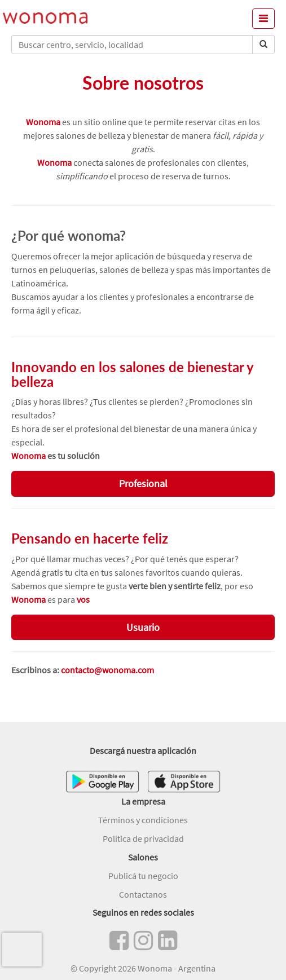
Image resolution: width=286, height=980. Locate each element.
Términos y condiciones (143, 820)
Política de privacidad (143, 838)
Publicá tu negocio (143, 876)
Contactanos (143, 894)
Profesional (143, 484)
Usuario (143, 627)
